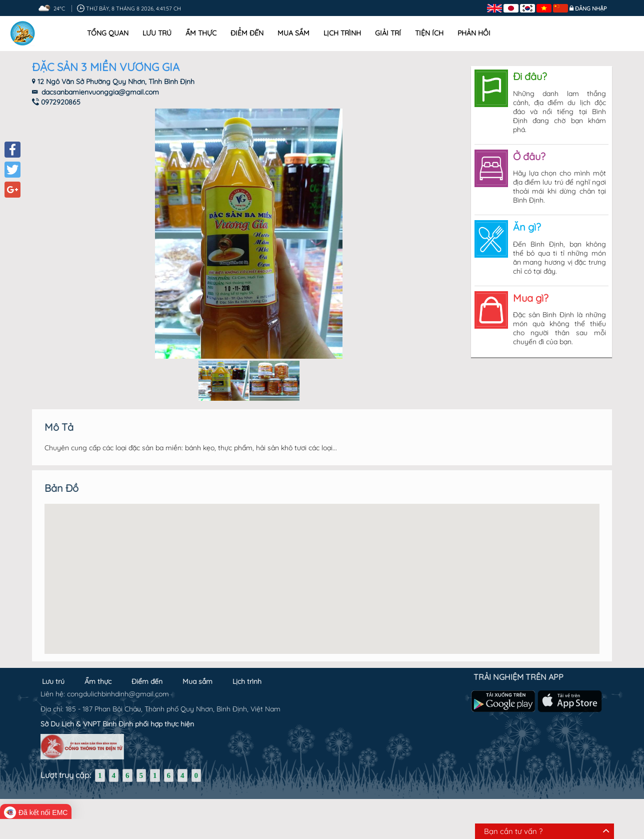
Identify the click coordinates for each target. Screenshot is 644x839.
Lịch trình (342, 33)
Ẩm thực (201, 33)
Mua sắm (293, 33)
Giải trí (388, 33)
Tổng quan (108, 33)
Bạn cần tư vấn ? (513, 831)
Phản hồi (474, 33)
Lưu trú (157, 33)
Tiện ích (429, 33)
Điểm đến (247, 33)
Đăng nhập (591, 9)
